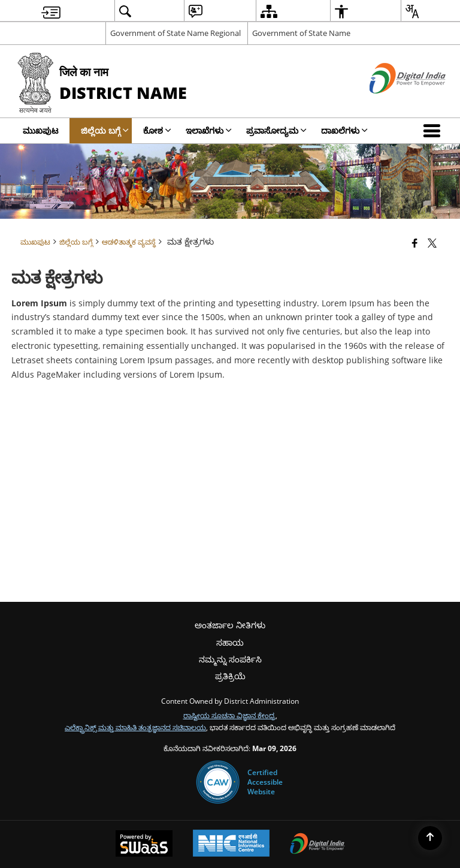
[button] (434, 131)
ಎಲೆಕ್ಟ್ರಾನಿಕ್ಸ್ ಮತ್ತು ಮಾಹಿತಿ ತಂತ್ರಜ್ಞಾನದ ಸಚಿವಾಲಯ (135, 727)
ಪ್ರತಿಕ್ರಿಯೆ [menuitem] (230, 676)
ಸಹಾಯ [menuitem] (230, 642)
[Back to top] (430, 838)
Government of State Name (301, 33)
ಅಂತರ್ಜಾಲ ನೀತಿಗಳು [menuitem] (230, 625)
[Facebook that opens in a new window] (415, 243)
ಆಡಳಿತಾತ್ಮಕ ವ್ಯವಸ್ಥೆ (129, 242)
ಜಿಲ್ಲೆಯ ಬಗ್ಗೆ (76, 242)
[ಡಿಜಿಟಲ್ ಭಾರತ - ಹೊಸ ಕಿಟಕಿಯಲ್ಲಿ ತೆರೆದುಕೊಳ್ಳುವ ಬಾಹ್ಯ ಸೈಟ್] (393, 103)
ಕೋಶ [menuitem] (157, 130)
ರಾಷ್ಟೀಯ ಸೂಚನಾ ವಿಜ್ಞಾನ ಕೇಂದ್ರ (229, 715)
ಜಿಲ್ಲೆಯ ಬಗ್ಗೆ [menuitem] (105, 130)
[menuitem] (51, 11)
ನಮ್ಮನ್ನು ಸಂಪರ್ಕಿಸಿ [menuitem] (230, 659)
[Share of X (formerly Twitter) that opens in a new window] (432, 243)
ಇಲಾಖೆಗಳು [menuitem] (209, 130)
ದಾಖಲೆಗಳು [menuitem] (344, 130)
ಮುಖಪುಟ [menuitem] (40, 130)
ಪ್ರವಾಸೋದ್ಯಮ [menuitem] (276, 130)
